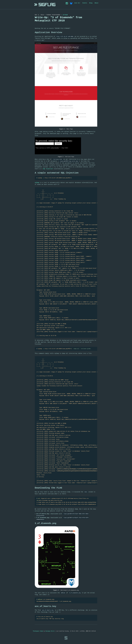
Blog (91, 3)
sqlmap (37, 183)
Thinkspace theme (38, 631)
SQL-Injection (48, 169)
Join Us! (77, 3)
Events (85, 3)
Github (65, 15)
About (96, 3)
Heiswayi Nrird (50, 631)
